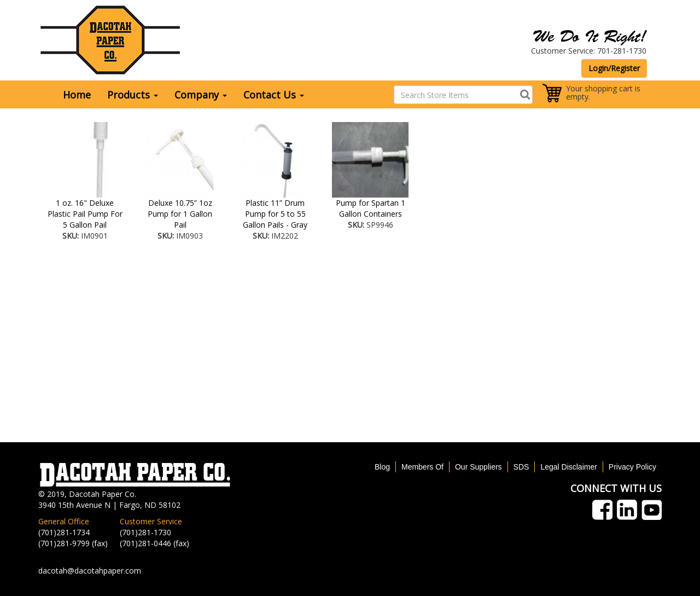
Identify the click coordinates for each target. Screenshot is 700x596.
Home (77, 95)
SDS (521, 467)
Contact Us (274, 95)
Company (201, 95)
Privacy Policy (632, 467)
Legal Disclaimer (568, 467)
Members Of (422, 467)
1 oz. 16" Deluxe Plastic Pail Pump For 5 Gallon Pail (85, 214)
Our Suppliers (479, 467)
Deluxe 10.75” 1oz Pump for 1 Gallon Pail (180, 214)
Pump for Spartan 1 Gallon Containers (371, 208)
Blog (382, 467)
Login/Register (614, 68)
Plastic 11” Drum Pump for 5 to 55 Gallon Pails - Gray (275, 214)
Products (133, 95)
